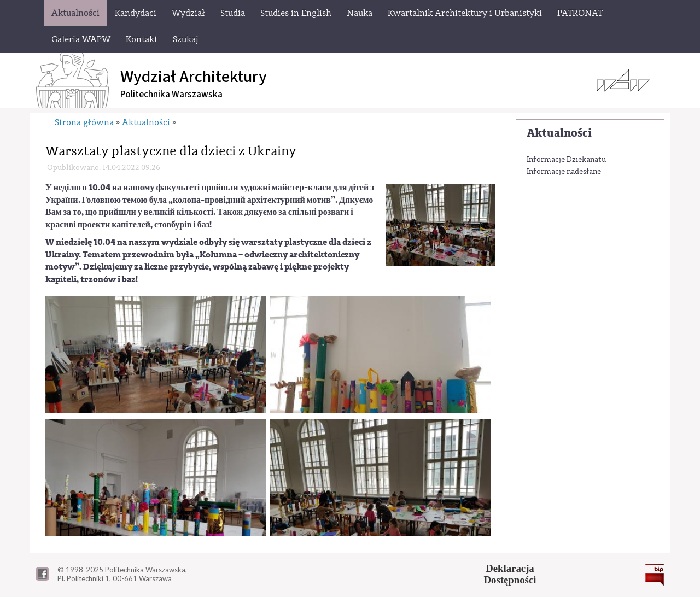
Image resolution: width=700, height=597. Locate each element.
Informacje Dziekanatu (566, 160)
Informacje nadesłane (564, 172)
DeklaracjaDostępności (510, 574)
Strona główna (84, 122)
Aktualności (559, 133)
